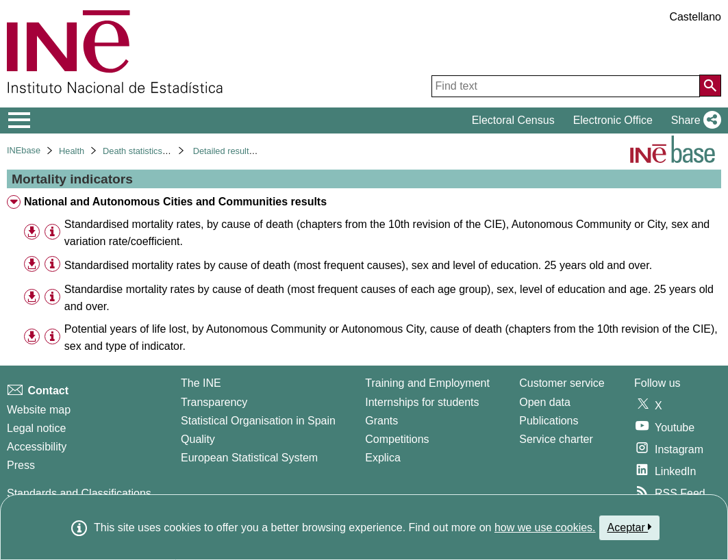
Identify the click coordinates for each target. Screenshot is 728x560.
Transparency (214, 402)
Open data (545, 402)
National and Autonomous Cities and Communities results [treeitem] (175, 202)
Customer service (562, 383)
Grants (381, 421)
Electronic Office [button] (613, 120)
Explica (383, 458)
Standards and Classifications (79, 493)
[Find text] (566, 86)
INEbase (24, 150)
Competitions (397, 439)
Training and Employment (427, 383)
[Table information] (52, 232)
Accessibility (37, 447)
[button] (693, 120)
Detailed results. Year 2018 (246, 151)
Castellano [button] (695, 17)
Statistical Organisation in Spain (258, 421)
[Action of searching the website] (710, 86)
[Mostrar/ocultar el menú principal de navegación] (20, 120)
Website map (39, 410)
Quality (198, 439)
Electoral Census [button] (513, 120)
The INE (201, 383)
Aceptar (630, 527)
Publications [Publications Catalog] (549, 421)
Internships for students (422, 402)
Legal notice (36, 428)
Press (21, 465)
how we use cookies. (545, 527)
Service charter (556, 439)
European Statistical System (249, 458)
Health (72, 151)
